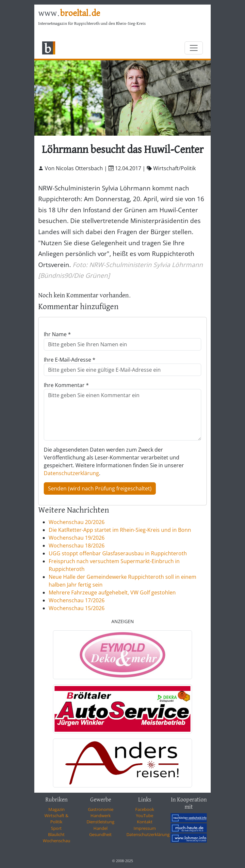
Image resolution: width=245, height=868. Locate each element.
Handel (100, 828)
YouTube (145, 816)
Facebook (145, 809)
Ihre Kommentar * (66, 385)
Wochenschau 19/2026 (77, 538)
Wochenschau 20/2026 (77, 522)
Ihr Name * (57, 334)
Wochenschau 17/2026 (77, 600)
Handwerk (101, 816)
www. (69, 14)
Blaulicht (56, 834)
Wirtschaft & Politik (56, 819)
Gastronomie (101, 809)
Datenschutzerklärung (71, 473)
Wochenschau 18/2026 (77, 546)
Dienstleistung (100, 822)
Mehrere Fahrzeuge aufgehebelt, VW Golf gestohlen (112, 592)
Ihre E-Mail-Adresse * (70, 360)
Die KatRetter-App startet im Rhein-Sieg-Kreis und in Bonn (120, 530)
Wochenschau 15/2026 (77, 608)
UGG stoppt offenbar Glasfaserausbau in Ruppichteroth (118, 553)
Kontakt (145, 822)
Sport (56, 828)
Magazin (57, 809)
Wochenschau (57, 841)
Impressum (145, 828)
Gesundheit (100, 834)
